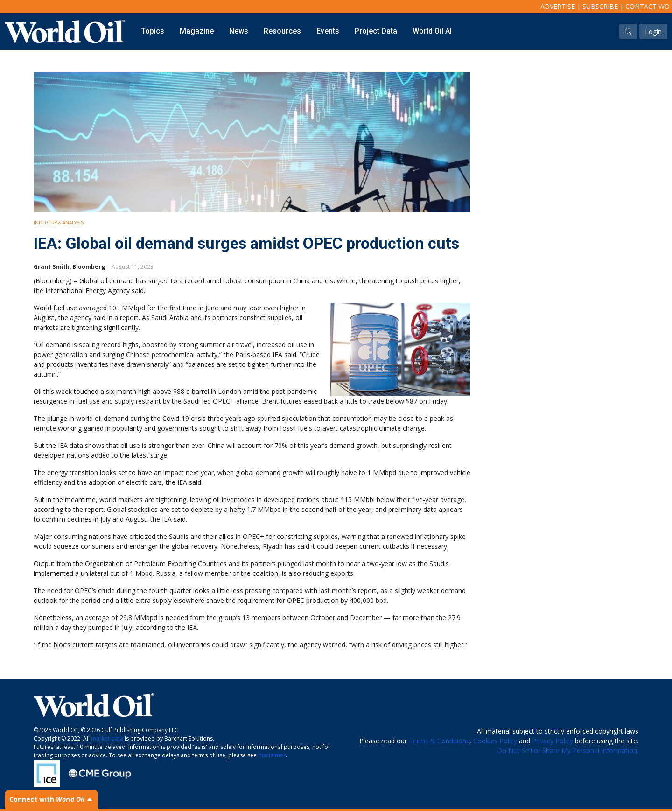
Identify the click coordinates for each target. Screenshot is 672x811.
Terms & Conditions (439, 741)
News (239, 31)
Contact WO (647, 6)
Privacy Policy (553, 741)
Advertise (558, 6)
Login (653, 31)
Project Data (376, 31)
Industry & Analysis (59, 223)
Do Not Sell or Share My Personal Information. (568, 751)
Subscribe (600, 6)
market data (107, 738)
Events (328, 31)
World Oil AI (432, 31)
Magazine (197, 31)
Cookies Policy (495, 741)
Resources (282, 31)
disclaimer (272, 755)
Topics (153, 31)
